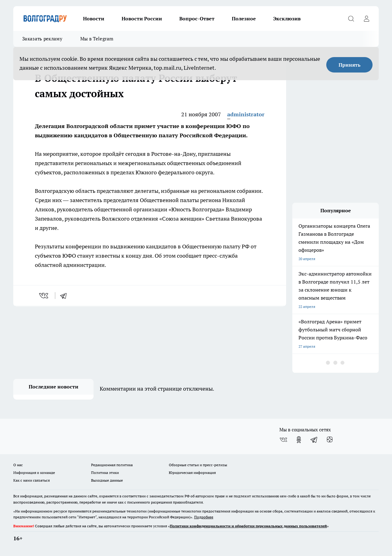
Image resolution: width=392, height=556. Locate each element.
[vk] (44, 296)
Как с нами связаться (31, 480)
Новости (94, 19)
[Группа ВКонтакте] (283, 440)
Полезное (244, 19)
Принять (350, 65)
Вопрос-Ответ (197, 19)
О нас (18, 465)
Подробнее (204, 517)
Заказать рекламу (42, 39)
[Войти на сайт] (366, 19)
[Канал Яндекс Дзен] (330, 440)
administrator (246, 114)
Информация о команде (34, 473)
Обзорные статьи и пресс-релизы (198, 465)
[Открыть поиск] (351, 19)
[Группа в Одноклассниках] (299, 440)
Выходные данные (107, 480)
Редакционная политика (112, 465)
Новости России (142, 19)
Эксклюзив (287, 19)
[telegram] (65, 296)
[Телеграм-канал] (314, 440)
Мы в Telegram (97, 39)
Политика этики (105, 473)
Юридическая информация (192, 473)
